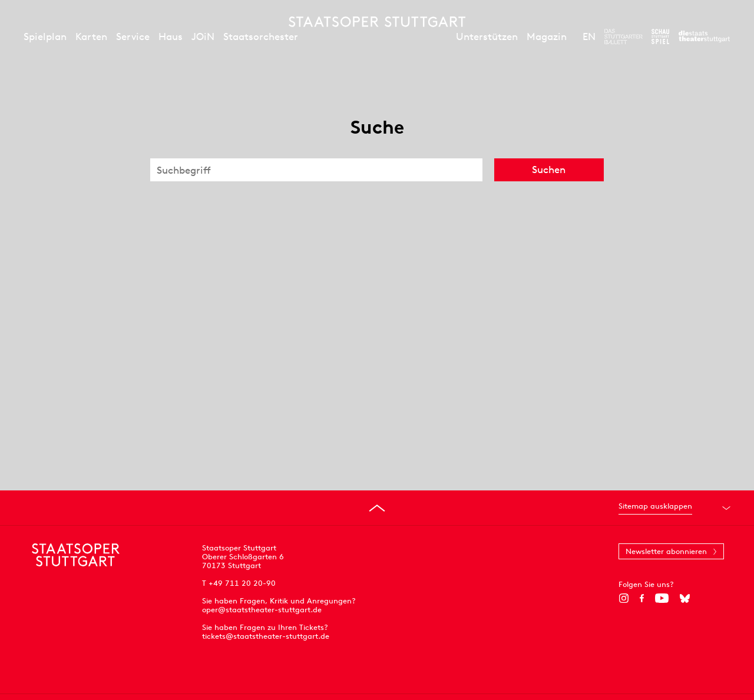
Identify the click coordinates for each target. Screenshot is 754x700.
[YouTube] (662, 598)
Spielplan (45, 37)
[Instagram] (624, 598)
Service (133, 37)
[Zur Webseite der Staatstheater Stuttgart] (704, 37)
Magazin (547, 37)
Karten (91, 37)
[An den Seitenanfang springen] (377, 508)
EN (589, 37)
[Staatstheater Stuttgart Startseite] (377, 22)
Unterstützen (487, 37)
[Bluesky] (685, 598)
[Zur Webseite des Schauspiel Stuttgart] (660, 37)
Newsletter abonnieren (666, 551)
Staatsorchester (261, 37)
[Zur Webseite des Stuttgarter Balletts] (624, 37)
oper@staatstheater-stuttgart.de (262, 610)
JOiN (203, 37)
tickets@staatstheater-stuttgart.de (266, 636)
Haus (171, 37)
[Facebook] (642, 598)
